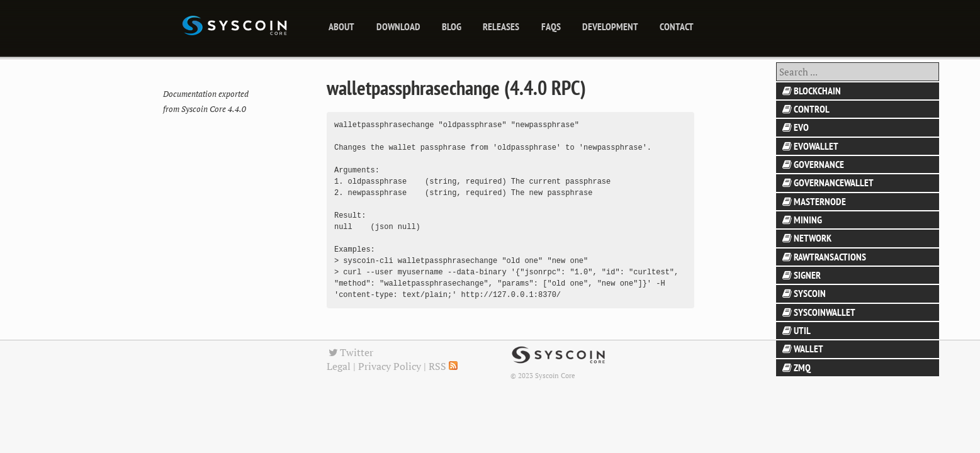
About (341, 26)
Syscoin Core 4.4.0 (214, 109)
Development (610, 26)
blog (452, 26)
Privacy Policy (390, 366)
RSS (443, 366)
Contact (677, 26)
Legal (339, 366)
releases (501, 26)
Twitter (350, 352)
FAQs (551, 26)
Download (398, 26)
